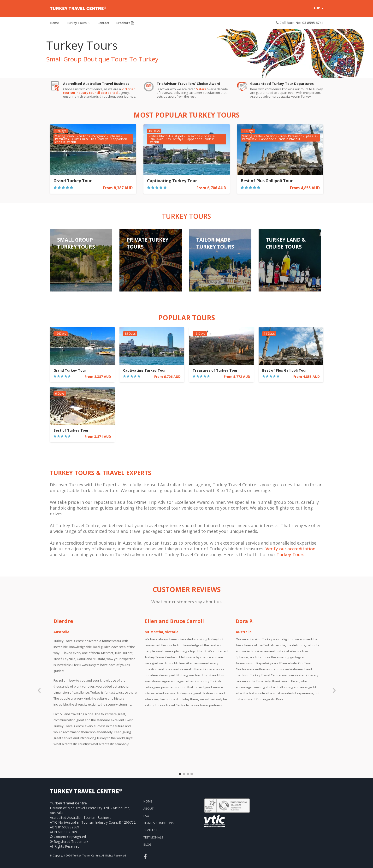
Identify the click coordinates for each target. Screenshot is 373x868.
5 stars (201, 89)
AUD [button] (318, 8)
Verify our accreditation (290, 549)
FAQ (146, 816)
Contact (103, 23)
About (148, 809)
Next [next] (334, 692)
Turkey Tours (78, 23)
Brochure (125, 23)
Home (54, 23)
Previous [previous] (39, 692)
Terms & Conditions (158, 823)
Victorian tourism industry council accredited (99, 91)
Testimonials (153, 837)
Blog (147, 845)
